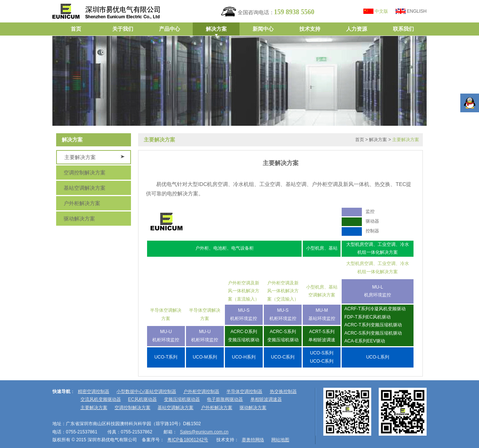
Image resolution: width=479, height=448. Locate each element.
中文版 (381, 11)
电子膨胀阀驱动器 (225, 399)
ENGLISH (417, 11)
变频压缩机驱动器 (182, 399)
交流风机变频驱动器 (101, 399)
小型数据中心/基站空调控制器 (146, 391)
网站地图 (280, 440)
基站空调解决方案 (85, 188)
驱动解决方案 (79, 219)
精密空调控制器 (94, 391)
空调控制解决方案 (85, 173)
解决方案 (378, 140)
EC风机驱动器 (142, 399)
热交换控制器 (283, 391)
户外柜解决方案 (82, 203)
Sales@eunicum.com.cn (204, 432)
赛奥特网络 (253, 440)
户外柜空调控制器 (201, 391)
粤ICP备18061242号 (188, 440)
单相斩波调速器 (266, 399)
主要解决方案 (80, 157)
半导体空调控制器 (244, 391)
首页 (360, 140)
